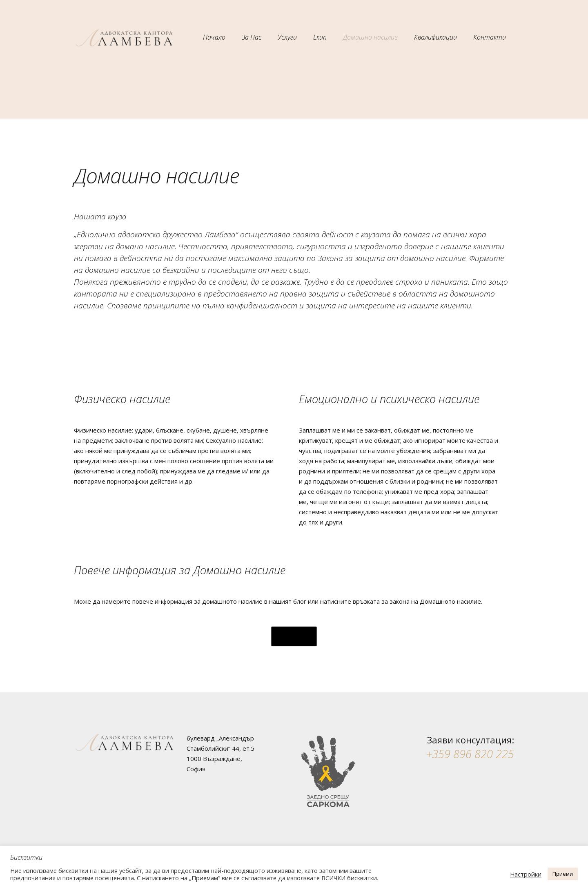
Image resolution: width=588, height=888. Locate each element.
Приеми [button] (563, 874)
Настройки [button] (526, 874)
